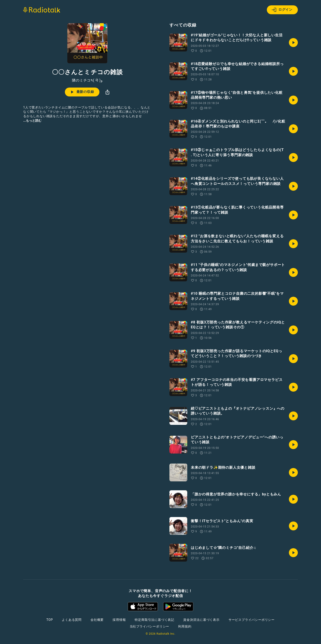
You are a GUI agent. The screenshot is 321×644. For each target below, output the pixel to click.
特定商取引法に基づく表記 (154, 620)
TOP (50, 620)
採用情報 (119, 620)
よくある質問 (72, 620)
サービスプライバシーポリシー (252, 620)
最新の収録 (82, 92)
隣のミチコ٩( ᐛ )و (87, 80)
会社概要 (97, 620)
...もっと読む (32, 121)
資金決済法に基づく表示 (201, 620)
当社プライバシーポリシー (150, 626)
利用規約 (185, 626)
